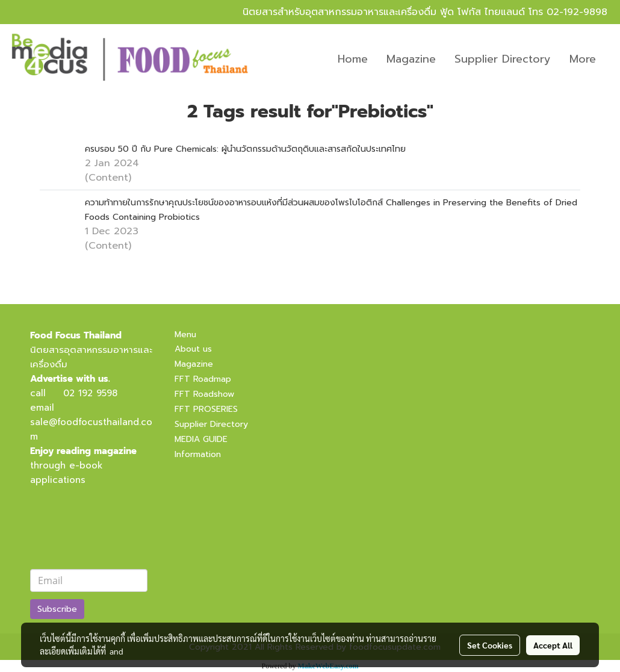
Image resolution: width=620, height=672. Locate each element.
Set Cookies (490, 645)
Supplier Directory (503, 59)
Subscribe (57, 609)
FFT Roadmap (203, 379)
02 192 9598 (90, 393)
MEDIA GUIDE (201, 439)
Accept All (553, 645)
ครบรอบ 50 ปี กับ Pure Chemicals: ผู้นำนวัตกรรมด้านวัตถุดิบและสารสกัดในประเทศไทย (245, 149)
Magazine (411, 59)
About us (193, 349)
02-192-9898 (577, 12)
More (583, 59)
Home (353, 59)
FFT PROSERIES (206, 409)
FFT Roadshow (204, 394)
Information (198, 454)
